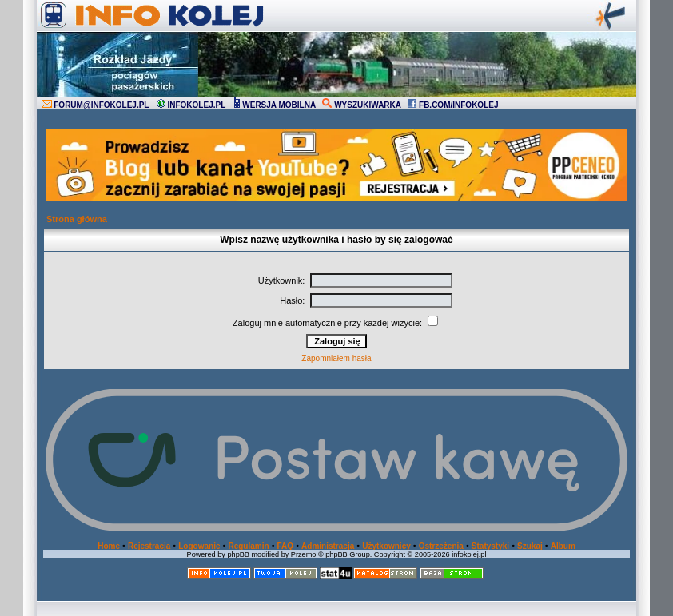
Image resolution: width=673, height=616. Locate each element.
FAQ (286, 546)
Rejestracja (149, 546)
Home (109, 546)
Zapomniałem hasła (336, 358)
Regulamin (248, 546)
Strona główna (77, 219)
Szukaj (530, 546)
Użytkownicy (386, 546)
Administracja (328, 546)
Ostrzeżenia (441, 546)
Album (563, 546)
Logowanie (199, 546)
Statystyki (490, 546)
